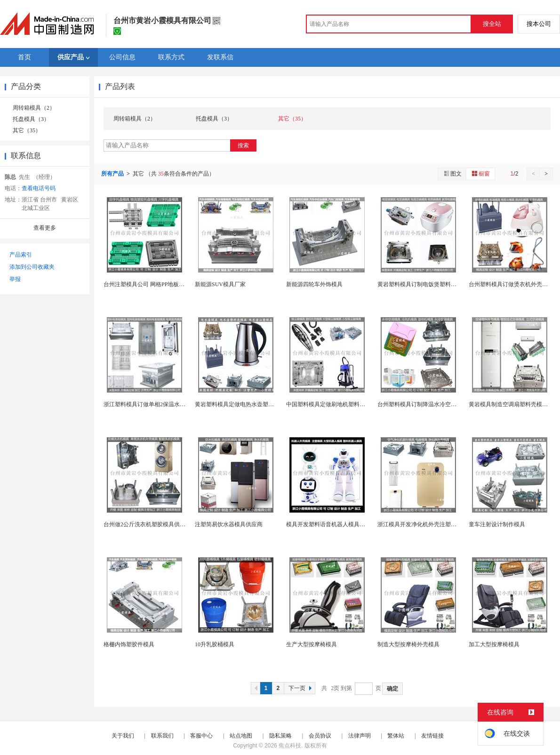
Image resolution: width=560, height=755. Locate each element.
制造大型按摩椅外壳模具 (408, 644)
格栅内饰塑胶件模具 (129, 644)
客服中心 (201, 736)
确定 (392, 689)
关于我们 (123, 736)
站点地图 (241, 736)
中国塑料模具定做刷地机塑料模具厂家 (334, 404)
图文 (452, 173)
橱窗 (480, 173)
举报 (15, 279)
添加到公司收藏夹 (32, 267)
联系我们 (162, 736)
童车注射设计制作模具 (497, 524)
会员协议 (320, 736)
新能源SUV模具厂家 (220, 284)
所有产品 (113, 174)
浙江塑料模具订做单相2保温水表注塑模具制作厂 (164, 404)
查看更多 (45, 228)
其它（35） (27, 130)
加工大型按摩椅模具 (494, 644)
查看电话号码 (39, 188)
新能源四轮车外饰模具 (314, 284)
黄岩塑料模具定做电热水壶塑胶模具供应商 (248, 404)
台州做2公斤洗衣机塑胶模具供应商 (147, 524)
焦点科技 (290, 746)
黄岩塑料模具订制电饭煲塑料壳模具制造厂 (431, 284)
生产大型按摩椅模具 (312, 644)
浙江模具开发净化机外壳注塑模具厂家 (425, 524)
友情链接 (432, 736)
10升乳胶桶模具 (215, 644)
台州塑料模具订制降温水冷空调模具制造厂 (431, 404)
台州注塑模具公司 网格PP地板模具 (147, 284)
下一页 (301, 688)
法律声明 (360, 736)
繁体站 (396, 736)
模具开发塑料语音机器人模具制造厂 (331, 524)
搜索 (243, 145)
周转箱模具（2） (34, 108)
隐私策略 (280, 736)
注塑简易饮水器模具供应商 (229, 524)
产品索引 (21, 255)
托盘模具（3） (31, 119)
